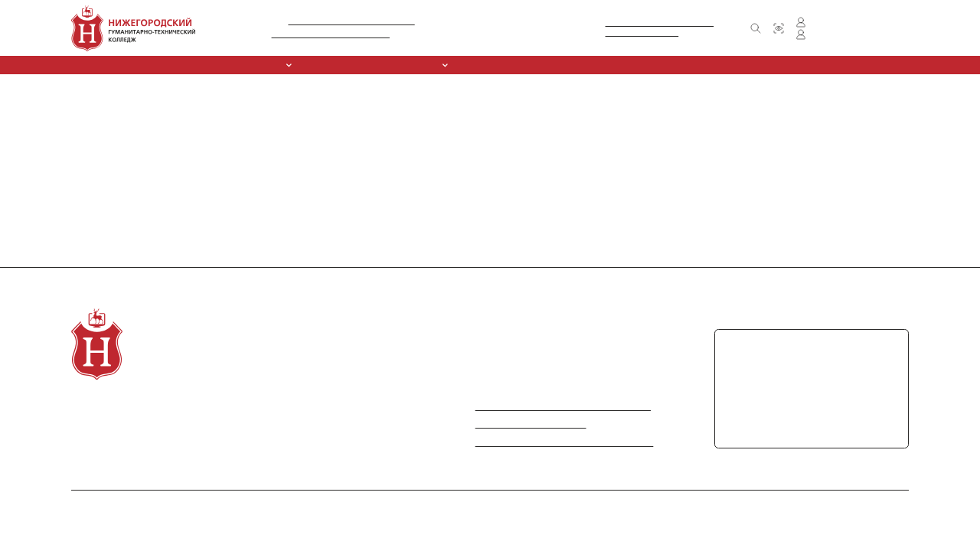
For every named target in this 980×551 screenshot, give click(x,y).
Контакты (700, 65)
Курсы (499, 65)
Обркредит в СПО (571, 65)
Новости (643, 65)
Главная (13, 78)
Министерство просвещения (518, 424)
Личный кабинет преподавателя (846, 34)
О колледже (97, 406)
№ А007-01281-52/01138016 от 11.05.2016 (350, 21)
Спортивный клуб (245, 424)
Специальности (308, 65)
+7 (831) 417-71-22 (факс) (791, 373)
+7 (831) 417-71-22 (539, 34)
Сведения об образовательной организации (160, 65)
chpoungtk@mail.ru (768, 422)
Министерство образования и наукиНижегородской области (654, 28)
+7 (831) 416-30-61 (472, 34)
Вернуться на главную (38, 117)
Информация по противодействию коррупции (554, 442)
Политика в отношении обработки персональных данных (811, 505)
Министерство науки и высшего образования (554, 406)
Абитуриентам (395, 65)
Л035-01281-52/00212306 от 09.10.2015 (327, 34)
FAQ (357, 424)
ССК (452, 65)
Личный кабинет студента (836, 22)
